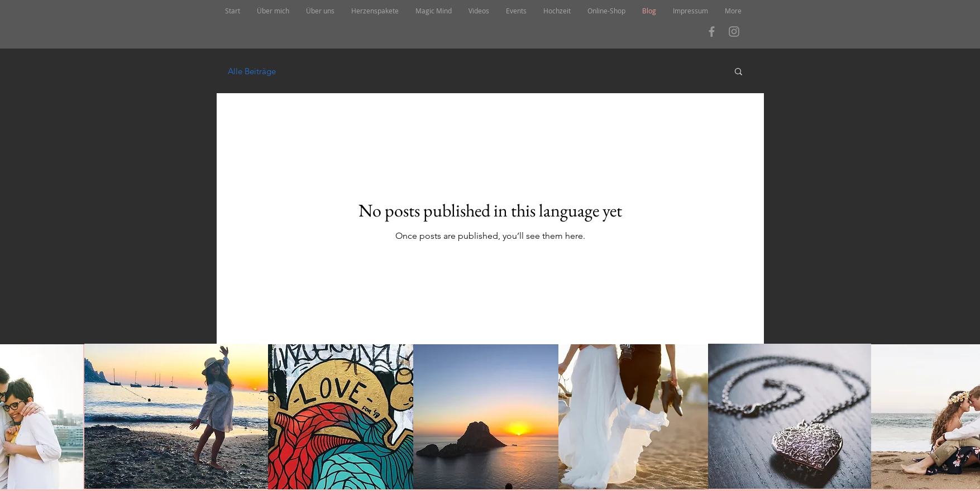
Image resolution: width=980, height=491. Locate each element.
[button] (738, 72)
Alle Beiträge (252, 71)
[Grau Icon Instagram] (734, 32)
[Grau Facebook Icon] (712, 32)
